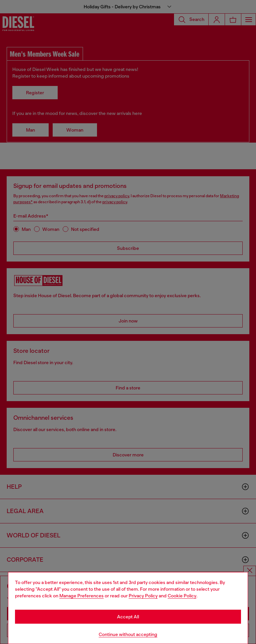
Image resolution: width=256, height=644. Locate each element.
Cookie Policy (182, 596)
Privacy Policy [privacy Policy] (143, 596)
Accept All (128, 617)
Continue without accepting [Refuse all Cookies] (128, 634)
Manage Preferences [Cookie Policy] (81, 596)
